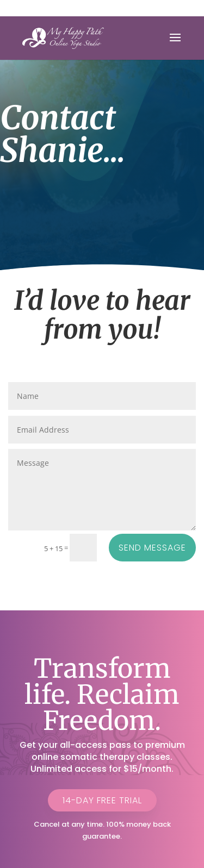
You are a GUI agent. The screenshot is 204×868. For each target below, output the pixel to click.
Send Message (152, 548)
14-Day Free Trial (102, 800)
